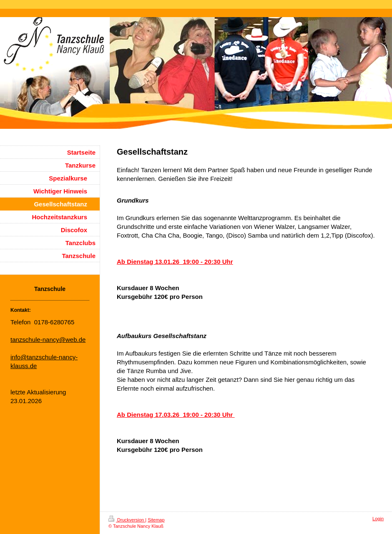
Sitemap (156, 520)
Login (378, 519)
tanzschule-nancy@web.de (48, 340)
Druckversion (127, 520)
